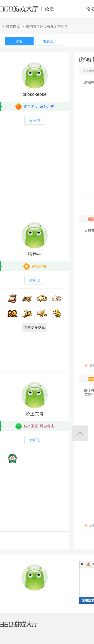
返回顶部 (80, 433)
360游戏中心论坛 (29, 11)
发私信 (35, 120)
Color (88, 564)
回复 (19, 41)
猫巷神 (35, 254)
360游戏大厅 (24, 627)
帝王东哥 (35, 414)
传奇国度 (13, 26)
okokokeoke (35, 94)
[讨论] (85, 59)
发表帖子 (50, 41)
